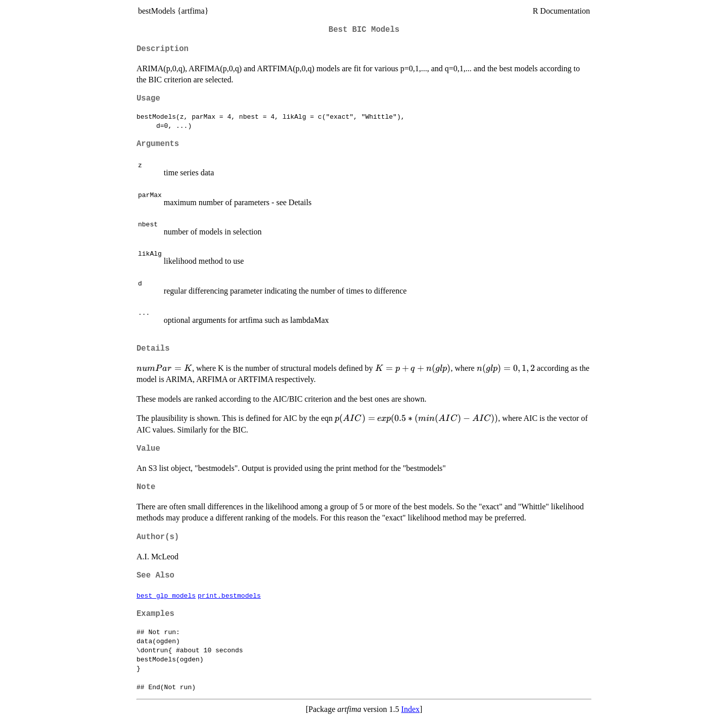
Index (411, 709)
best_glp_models (166, 595)
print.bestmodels (229, 595)
